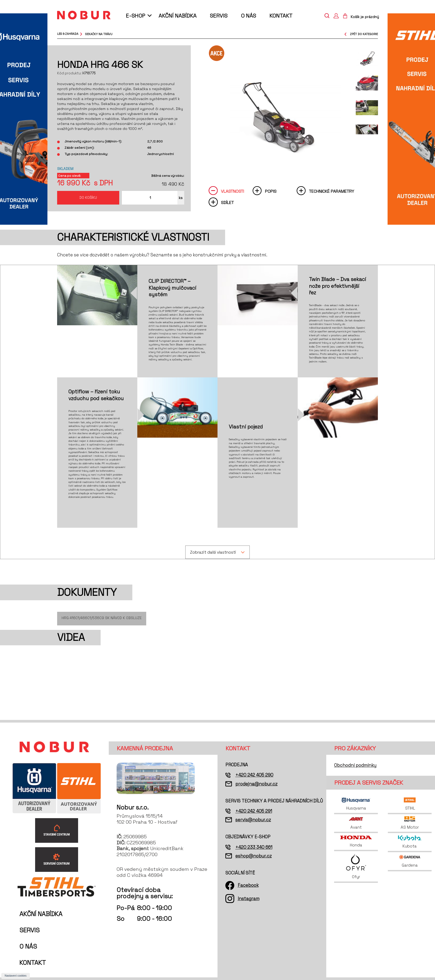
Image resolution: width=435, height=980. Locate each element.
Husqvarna (356, 804)
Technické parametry (331, 191)
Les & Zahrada (68, 34)
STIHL (410, 804)
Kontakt (281, 16)
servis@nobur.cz (253, 820)
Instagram (249, 899)
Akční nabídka (178, 16)
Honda (356, 841)
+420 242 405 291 (254, 811)
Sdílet (227, 203)
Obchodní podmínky (355, 765)
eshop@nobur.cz (254, 856)
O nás (248, 16)
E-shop (135, 16)
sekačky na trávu (99, 34)
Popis (271, 191)
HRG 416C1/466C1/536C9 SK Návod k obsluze (102, 618)
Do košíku (88, 198)
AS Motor (410, 823)
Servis (219, 16)
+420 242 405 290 (254, 775)
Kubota (410, 842)
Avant (356, 823)
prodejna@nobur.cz (256, 784)
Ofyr (356, 866)
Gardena (410, 861)
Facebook (248, 885)
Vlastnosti (232, 191)
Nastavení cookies (16, 976)
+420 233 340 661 (254, 847)
